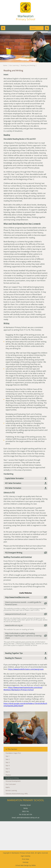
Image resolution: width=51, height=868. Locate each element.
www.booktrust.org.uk (14, 625)
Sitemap (25, 862)
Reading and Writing (28, 65)
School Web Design (22, 865)
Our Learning (14, 65)
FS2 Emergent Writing (14, 553)
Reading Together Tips (14, 653)
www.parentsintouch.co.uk (16, 614)
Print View (25, 859)
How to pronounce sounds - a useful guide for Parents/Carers (23, 603)
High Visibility (25, 856)
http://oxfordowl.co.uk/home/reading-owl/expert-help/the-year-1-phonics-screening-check (24, 636)
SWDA (34, 865)
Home (5, 65)
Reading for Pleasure (13, 658)
